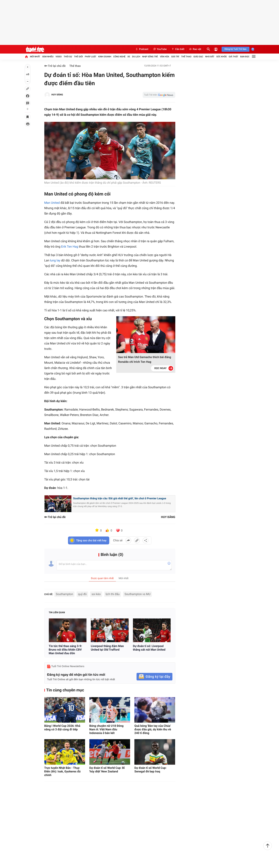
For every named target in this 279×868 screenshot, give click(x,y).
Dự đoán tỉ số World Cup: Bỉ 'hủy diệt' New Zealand (107, 770)
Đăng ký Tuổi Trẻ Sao (235, 49)
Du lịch (136, 57)
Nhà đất (210, 57)
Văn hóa (165, 57)
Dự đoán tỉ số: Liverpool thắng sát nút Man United (149, 648)
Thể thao (186, 57)
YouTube (160, 49)
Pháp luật (91, 57)
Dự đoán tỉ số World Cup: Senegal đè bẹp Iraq (150, 770)
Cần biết (178, 49)
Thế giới (78, 57)
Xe (129, 57)
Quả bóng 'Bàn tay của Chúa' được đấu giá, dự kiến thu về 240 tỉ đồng (153, 729)
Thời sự (68, 57)
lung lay (55, 261)
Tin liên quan (57, 613)
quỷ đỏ (82, 594)
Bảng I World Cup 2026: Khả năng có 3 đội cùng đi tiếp (62, 728)
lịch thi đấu (113, 594)
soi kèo (96, 594)
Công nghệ (119, 57)
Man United (52, 203)
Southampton (64, 594)
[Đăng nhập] (216, 49)
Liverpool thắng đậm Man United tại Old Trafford (107, 648)
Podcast (142, 49)
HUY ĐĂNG (57, 95)
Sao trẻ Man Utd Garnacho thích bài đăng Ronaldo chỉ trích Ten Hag (145, 359)
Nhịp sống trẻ (150, 57)
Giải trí (175, 57)
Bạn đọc (245, 57)
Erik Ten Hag (70, 247)
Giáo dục (198, 57)
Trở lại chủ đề (55, 66)
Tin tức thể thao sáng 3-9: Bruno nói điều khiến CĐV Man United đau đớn (65, 650)
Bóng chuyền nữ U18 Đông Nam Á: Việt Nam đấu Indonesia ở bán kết (106, 729)
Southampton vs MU (137, 594)
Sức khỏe (222, 57)
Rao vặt (195, 49)
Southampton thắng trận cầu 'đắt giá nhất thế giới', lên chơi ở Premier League (120, 498)
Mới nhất (35, 57)
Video (59, 57)
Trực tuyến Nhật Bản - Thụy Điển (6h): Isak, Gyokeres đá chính (62, 771)
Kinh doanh (105, 57)
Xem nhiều (48, 57)
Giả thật (234, 57)
